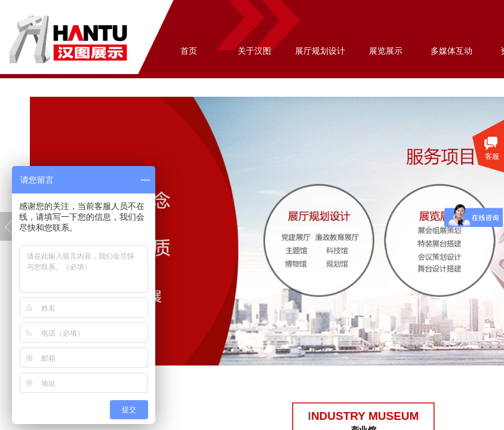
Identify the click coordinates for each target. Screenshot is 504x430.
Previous (9, 226)
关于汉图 (254, 51)
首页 (189, 51)
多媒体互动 (451, 51)
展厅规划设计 (320, 51)
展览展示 (386, 51)
